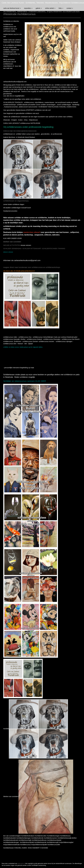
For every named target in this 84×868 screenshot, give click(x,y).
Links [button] (61, 8)
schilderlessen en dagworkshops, (16, 201)
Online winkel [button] (50, 8)
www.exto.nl (21, 864)
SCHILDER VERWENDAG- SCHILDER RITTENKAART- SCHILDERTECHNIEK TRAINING (34, 249)
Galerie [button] (39, 8)
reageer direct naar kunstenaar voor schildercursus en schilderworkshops (32, 267)
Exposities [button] (28, 8)
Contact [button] (70, 8)
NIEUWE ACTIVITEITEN (12, 245)
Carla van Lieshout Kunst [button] (12, 8)
